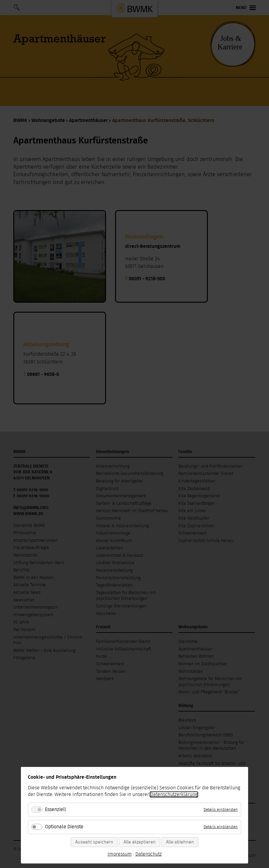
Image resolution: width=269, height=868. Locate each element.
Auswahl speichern (94, 842)
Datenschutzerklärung (174, 794)
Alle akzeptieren (140, 842)
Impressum (120, 854)
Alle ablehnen (180, 842)
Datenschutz (149, 854)
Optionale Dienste (64, 827)
